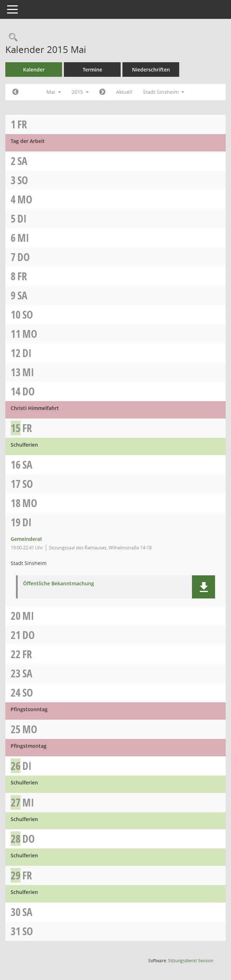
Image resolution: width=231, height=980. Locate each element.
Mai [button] (54, 92)
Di (22, 219)
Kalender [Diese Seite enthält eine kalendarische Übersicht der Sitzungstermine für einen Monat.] (34, 70)
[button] (203, 587)
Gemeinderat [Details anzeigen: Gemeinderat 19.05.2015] (26, 539)
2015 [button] (80, 92)
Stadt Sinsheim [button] (164, 92)
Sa (22, 161)
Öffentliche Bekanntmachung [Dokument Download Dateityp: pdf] (59, 584)
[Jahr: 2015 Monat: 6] (102, 92)
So (23, 180)
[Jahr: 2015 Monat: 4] (15, 92)
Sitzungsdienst (191, 961)
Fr (22, 124)
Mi (23, 238)
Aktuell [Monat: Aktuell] (124, 92)
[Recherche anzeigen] (11, 38)
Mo (25, 199)
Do (24, 257)
